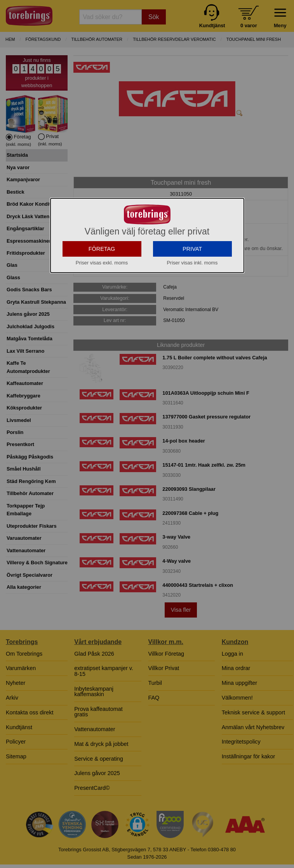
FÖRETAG (102, 259)
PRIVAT (192, 259)
